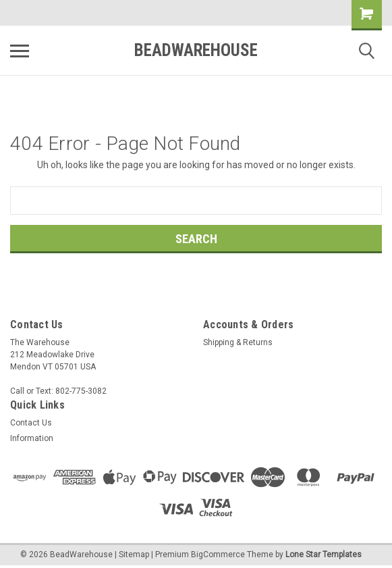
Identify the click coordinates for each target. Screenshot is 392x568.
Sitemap (134, 554)
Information (32, 438)
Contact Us (31, 423)
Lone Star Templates (324, 554)
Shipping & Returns (238, 342)
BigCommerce (218, 554)
